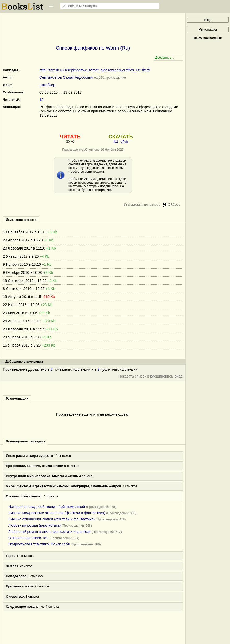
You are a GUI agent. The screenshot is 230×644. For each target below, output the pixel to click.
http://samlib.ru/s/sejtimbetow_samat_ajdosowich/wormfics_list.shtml (95, 70)
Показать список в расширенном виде (151, 376)
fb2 (116, 142)
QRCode (174, 205)
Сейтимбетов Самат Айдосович (66, 77)
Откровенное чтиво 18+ (28, 538)
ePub (124, 142)
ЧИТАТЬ (70, 137)
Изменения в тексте (21, 220)
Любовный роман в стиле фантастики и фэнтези (50, 532)
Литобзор (47, 85)
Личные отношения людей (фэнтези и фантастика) (52, 519)
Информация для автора (142, 205)
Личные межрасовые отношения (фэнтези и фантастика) (57, 513)
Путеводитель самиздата (25, 441)
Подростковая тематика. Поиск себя (39, 544)
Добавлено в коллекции (24, 362)
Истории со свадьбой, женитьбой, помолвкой (47, 507)
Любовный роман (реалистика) (35, 525)
